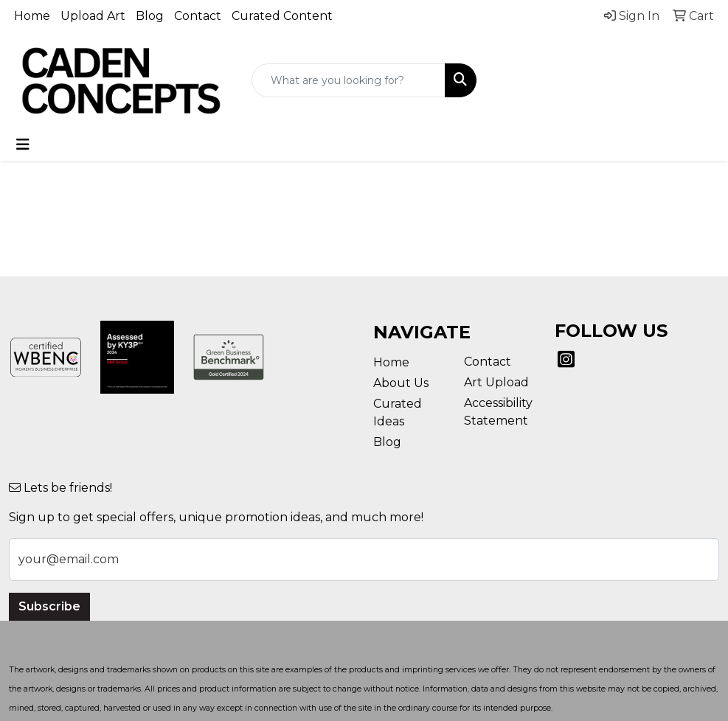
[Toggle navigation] (23, 144)
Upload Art (93, 16)
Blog (150, 16)
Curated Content (282, 16)
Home (32, 16)
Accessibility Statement (498, 412)
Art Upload (496, 382)
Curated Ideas (398, 412)
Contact (198, 16)
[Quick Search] (349, 80)
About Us (401, 383)
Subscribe (49, 606)
